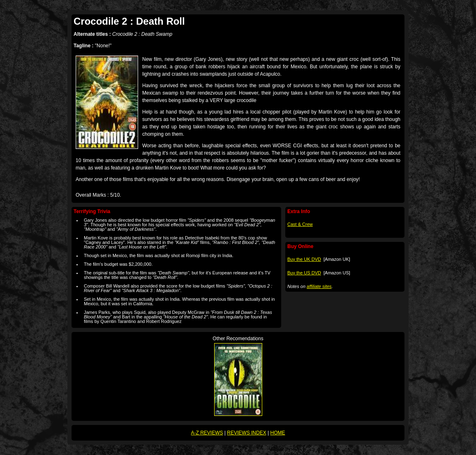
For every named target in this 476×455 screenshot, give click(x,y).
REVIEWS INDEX (246, 433)
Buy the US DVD (304, 273)
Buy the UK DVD (304, 259)
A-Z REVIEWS (207, 433)
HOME (277, 433)
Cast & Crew (300, 224)
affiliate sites (319, 286)
